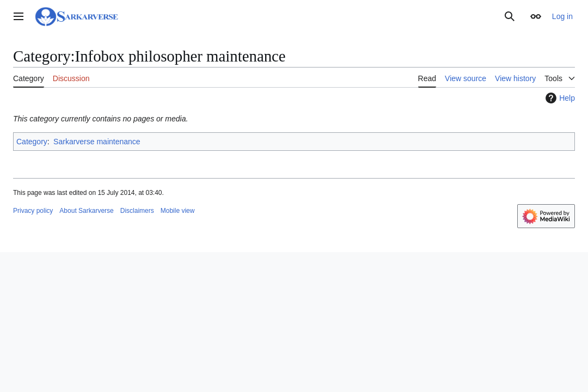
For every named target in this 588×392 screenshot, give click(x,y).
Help (559, 98)
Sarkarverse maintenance (97, 142)
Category (32, 142)
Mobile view (178, 211)
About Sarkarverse (86, 211)
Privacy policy (33, 211)
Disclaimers (137, 211)
